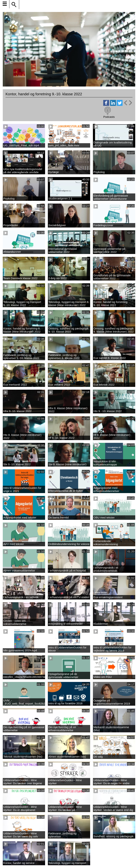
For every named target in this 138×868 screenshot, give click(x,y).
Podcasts (109, 117)
